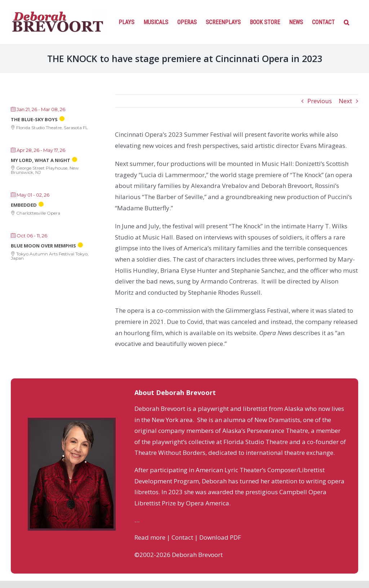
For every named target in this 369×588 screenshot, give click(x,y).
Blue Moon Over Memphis (43, 246)
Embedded (24, 205)
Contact (182, 537)
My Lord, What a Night (41, 160)
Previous (320, 101)
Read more (150, 537)
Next (345, 101)
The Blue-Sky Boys (34, 119)
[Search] (346, 22)
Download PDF (220, 537)
